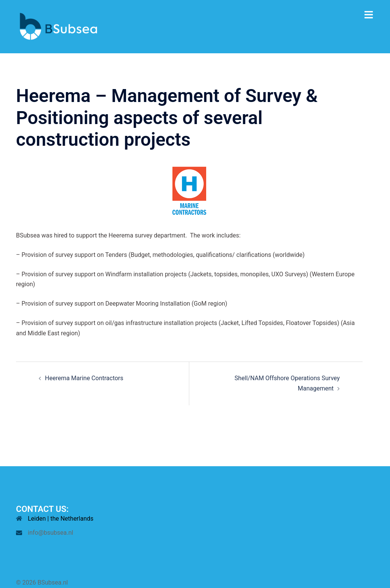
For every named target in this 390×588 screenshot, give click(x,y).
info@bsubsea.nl (50, 533)
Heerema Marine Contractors (84, 378)
